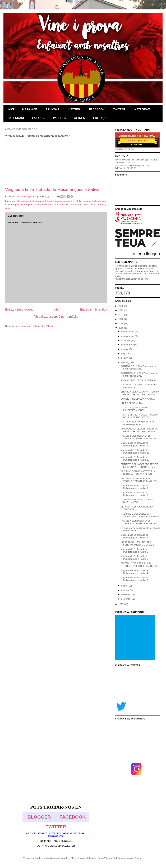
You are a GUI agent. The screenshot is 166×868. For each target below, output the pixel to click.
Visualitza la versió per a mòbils (56, 317)
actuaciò (27, 201)
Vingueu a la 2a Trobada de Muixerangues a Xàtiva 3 (134, 579)
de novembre (128, 336)
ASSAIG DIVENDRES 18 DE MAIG (138, 380)
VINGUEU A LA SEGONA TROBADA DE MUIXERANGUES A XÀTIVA (139, 430)
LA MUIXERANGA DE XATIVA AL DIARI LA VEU (137, 501)
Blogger (138, 858)
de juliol (125, 354)
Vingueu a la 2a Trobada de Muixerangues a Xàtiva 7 (134, 536)
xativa (8, 208)
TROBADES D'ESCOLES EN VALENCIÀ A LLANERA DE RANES (140, 515)
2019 (121, 323)
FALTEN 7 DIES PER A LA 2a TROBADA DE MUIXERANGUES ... (140, 522)
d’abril (124, 586)
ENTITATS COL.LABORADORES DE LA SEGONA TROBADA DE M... (139, 466)
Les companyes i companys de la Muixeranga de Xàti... (137, 423)
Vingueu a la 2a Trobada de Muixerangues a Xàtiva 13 (135, 444)
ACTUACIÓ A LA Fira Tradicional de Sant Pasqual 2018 (138, 368)
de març (126, 590)
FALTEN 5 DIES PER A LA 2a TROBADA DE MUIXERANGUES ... (140, 480)
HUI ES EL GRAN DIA (132, 403)
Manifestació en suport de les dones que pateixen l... (139, 386)
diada (103, 201)
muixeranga (11, 205)
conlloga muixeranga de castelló (65, 201)
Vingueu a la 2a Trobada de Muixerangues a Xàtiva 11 (135, 451)
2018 (121, 328)
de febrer (126, 594)
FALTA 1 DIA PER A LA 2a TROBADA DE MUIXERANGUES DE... (139, 416)
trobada (102, 205)
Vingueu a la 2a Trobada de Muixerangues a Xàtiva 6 (134, 550)
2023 (121, 306)
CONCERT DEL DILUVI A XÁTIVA (138, 399)
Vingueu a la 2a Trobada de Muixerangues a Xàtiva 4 (134, 572)
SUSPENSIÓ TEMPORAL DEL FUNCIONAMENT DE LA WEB (137, 543)
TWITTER (56, 827)
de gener (126, 599)
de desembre (128, 332)
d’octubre (126, 340)
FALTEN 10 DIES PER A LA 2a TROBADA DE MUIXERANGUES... (139, 565)
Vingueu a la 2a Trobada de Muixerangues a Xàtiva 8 (134, 494)
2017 (121, 604)
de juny (125, 358)
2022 (121, 310)
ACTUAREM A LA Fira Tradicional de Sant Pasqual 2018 (139, 375)
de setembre (128, 345)
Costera (87, 201)
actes (18, 201)
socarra (93, 205)
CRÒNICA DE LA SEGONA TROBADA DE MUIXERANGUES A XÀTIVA (140, 393)
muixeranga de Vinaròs (53, 205)
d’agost (125, 349)
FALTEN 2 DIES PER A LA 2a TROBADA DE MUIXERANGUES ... (140, 437)
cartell (45, 201)
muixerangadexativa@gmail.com (131, 279)
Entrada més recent (19, 310)
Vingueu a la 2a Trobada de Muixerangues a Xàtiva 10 (135, 458)
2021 (121, 315)
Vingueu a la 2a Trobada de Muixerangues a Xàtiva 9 (134, 487)
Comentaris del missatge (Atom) (37, 326)
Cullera (95, 201)
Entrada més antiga (94, 310)
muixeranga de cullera (29, 205)
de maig (126, 362)
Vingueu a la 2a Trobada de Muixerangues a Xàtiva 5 (134, 558)
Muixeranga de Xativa (77, 205)
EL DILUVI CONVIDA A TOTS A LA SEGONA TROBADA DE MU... (138, 473)
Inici (56, 310)
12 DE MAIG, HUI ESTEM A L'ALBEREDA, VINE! (135, 409)
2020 (121, 319)
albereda (36, 201)
